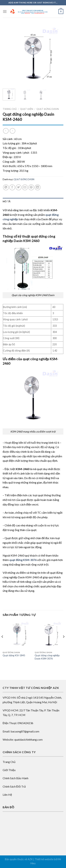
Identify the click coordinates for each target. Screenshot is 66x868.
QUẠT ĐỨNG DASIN (48, 109)
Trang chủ (10, 109)
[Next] (64, 644)
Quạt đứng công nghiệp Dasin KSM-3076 (47, 657)
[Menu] (5, 11)
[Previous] (2, 644)
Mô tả (7, 201)
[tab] (33, 201)
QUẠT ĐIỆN (27, 109)
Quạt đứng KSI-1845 (14, 655)
